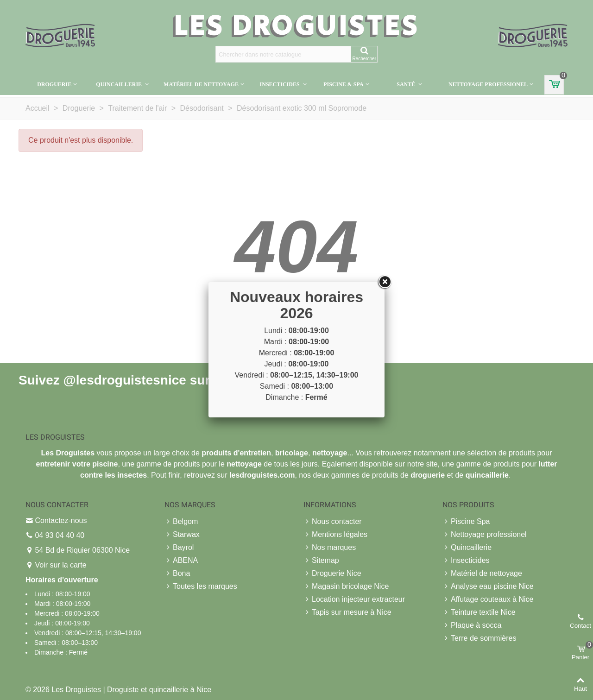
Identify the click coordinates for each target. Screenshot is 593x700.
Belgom (181, 522)
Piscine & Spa (343, 84)
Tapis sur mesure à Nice (347, 612)
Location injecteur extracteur (354, 599)
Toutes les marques (201, 586)
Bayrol (179, 548)
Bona (177, 574)
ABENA (181, 561)
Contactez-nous (61, 520)
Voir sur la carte (60, 565)
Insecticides (281, 84)
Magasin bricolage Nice (346, 586)
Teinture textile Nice (479, 612)
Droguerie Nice (332, 574)
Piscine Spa (466, 522)
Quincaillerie (120, 84)
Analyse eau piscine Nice (488, 586)
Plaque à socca (472, 625)
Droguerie (54, 84)
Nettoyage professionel (488, 84)
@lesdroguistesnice (124, 380)
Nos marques (330, 548)
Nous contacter (333, 522)
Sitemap (321, 561)
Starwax (182, 535)
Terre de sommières (479, 638)
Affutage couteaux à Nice (488, 599)
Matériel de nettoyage (201, 84)
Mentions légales (335, 535)
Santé (407, 84)
